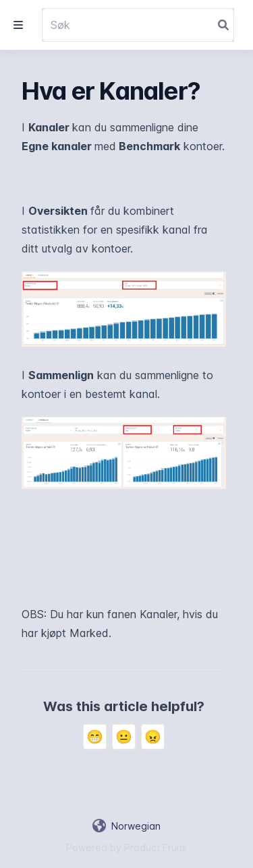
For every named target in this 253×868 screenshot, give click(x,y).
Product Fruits (156, 847)
